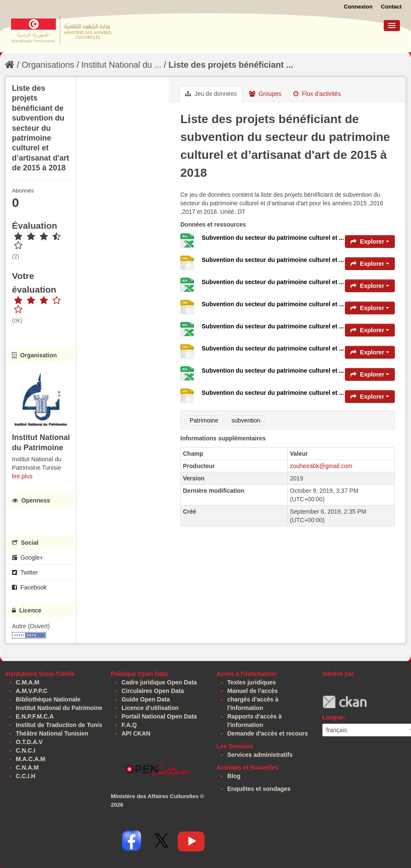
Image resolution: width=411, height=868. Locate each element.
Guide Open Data (146, 699)
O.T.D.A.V (29, 742)
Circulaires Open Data (153, 691)
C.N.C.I (26, 750)
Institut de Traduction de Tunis (59, 725)
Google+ (27, 558)
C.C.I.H (26, 776)
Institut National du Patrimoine (59, 708)
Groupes (265, 94)
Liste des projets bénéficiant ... (231, 65)
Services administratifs (260, 755)
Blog (234, 776)
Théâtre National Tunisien (52, 733)
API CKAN (136, 733)
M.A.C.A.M (30, 759)
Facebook (29, 587)
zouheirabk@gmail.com (321, 466)
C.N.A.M (27, 767)
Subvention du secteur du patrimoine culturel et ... (273, 238)
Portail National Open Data (159, 716)
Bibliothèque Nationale (48, 699)
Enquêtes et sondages (259, 789)
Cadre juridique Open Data (159, 682)
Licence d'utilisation (150, 708)
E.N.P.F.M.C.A (35, 716)
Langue (333, 717)
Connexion (358, 7)
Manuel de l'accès (253, 691)
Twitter (25, 572)
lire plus (22, 476)
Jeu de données (211, 94)
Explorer (370, 241)
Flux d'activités (317, 94)
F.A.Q (129, 725)
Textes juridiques (252, 682)
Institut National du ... (122, 65)
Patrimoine (204, 420)
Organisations (48, 65)
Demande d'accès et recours (268, 733)
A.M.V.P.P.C (32, 691)
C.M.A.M (27, 682)
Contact (391, 7)
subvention (246, 420)
